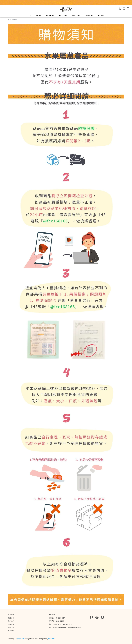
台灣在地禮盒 (89, 15)
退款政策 (11, 624)
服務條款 (11, 630)
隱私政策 (11, 627)
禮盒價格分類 (50, 15)
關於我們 (101, 15)
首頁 (30, 15)
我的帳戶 (11, 621)
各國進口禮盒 (76, 15)
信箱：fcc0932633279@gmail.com (60, 624)
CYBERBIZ (52, 639)
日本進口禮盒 (63, 15)
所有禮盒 (39, 15)
